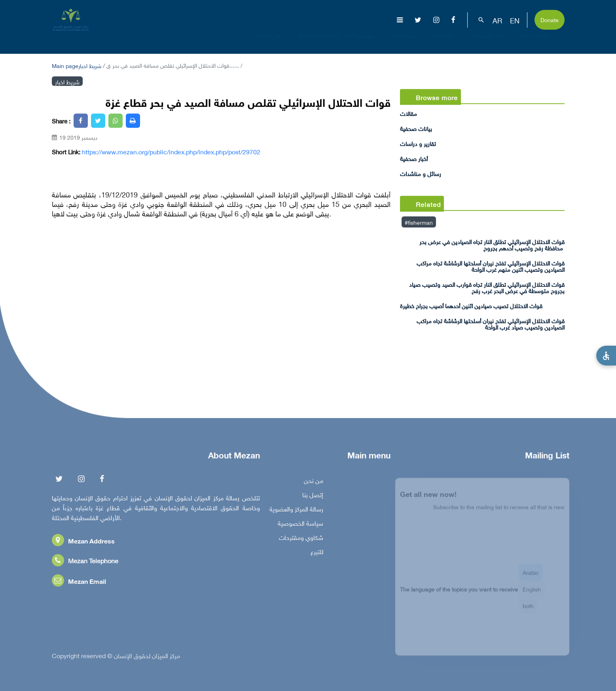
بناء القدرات (493, 41)
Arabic (531, 576)
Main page (65, 65)
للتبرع (317, 553)
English (532, 593)
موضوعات (366, 41)
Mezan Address (83, 542)
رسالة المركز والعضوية (296, 511)
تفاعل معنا (541, 41)
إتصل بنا (313, 496)
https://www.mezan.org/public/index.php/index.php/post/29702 (171, 151)
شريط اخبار (90, 65)
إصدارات (410, 41)
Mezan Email (79, 583)
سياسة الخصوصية (300, 525)
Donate (550, 19)
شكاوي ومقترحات (301, 539)
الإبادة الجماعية (319, 41)
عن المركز (274, 41)
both (528, 610)
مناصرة (449, 41)
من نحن (314, 482)
